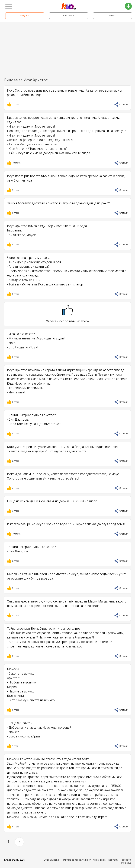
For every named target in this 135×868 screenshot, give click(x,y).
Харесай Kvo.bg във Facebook (68, 314)
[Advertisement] (67, 48)
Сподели (121, 105)
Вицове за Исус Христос (26, 80)
